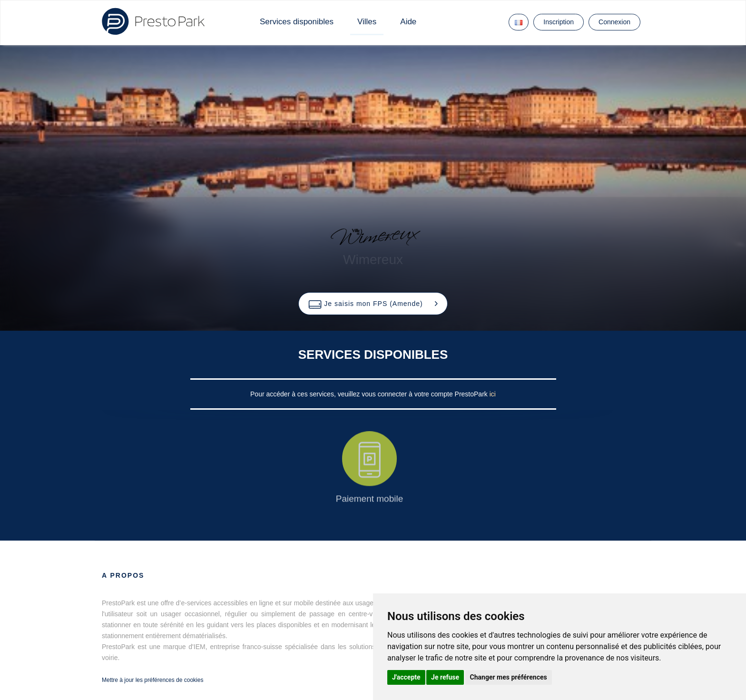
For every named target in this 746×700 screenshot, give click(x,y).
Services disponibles (297, 22)
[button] (373, 304)
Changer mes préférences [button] (509, 677)
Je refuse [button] (445, 677)
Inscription (559, 22)
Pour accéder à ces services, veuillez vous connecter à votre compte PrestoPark (370, 394)
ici (493, 394)
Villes (367, 22)
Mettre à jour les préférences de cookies (152, 680)
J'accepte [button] (406, 677)
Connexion (614, 22)
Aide (408, 22)
